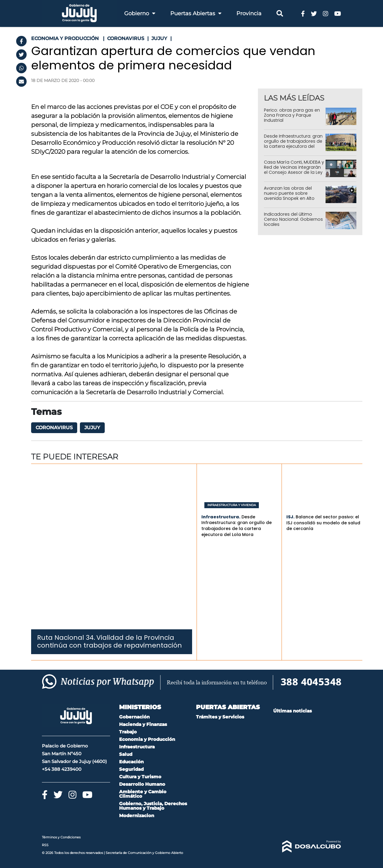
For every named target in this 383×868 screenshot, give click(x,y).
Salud (126, 754)
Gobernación (134, 717)
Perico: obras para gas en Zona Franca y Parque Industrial (292, 115)
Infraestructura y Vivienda (232, 505)
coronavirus (54, 428)
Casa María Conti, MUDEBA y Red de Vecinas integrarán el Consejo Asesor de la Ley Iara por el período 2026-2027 (294, 172)
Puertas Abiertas (196, 13)
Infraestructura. (221, 517)
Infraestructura (137, 747)
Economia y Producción (147, 739)
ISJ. (290, 517)
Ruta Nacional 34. (66, 638)
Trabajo (128, 732)
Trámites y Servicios (220, 717)
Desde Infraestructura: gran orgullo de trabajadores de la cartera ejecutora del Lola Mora (293, 144)
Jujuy (92, 428)
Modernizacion (137, 816)
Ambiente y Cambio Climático (143, 794)
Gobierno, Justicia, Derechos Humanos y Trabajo (153, 806)
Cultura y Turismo (140, 777)
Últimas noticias (292, 711)
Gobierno (140, 13)
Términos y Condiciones (61, 837)
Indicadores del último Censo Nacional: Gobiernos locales (293, 219)
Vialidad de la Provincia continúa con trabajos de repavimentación (110, 641)
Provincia (249, 13)
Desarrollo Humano (142, 784)
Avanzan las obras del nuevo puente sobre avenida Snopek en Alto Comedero (289, 196)
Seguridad (131, 769)
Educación (131, 762)
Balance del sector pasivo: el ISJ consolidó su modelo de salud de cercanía (323, 523)
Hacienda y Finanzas (143, 724)
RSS (45, 845)
